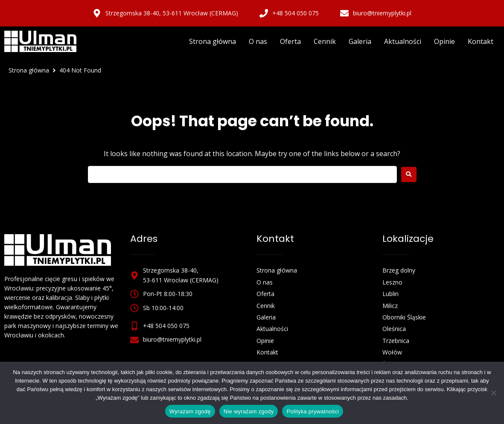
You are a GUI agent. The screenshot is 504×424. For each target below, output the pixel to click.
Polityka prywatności (313, 411)
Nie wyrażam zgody (249, 411)
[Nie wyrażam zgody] (493, 393)
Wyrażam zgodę (190, 411)
